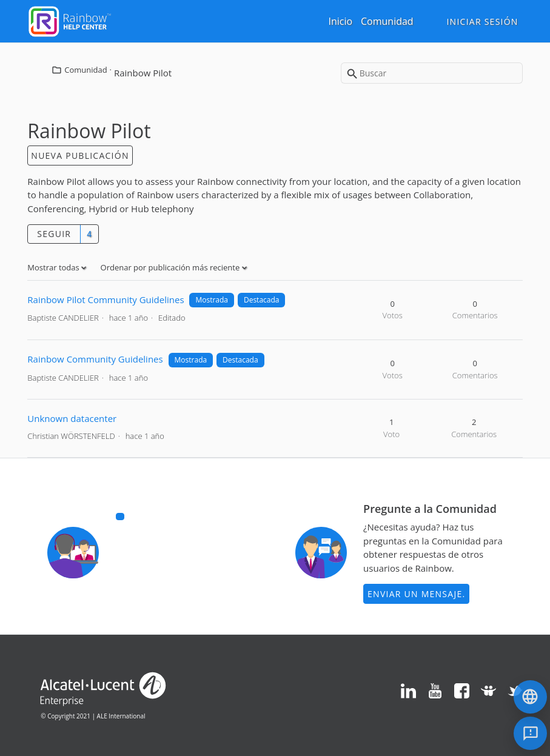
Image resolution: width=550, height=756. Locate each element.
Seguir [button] (54, 234)
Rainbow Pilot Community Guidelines (106, 299)
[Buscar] (432, 73)
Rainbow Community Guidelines (95, 359)
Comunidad (387, 21)
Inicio (340, 21)
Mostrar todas (54, 267)
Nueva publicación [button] (80, 156)
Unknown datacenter (72, 418)
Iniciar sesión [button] (482, 22)
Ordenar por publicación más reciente (171, 267)
